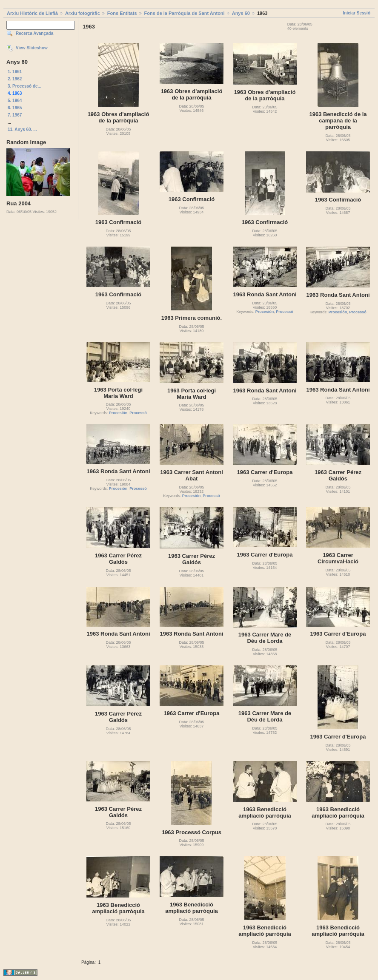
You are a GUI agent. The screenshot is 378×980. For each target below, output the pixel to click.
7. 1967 (15, 115)
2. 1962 (15, 79)
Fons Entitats (122, 13)
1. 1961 (15, 72)
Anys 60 (241, 13)
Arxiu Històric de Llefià (32, 13)
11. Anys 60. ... (22, 129)
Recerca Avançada (34, 33)
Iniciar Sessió (357, 13)
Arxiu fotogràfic (83, 13)
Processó (285, 312)
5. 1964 (15, 101)
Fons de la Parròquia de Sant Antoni (185, 13)
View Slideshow (32, 48)
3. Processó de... (24, 86)
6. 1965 (15, 108)
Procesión (265, 312)
